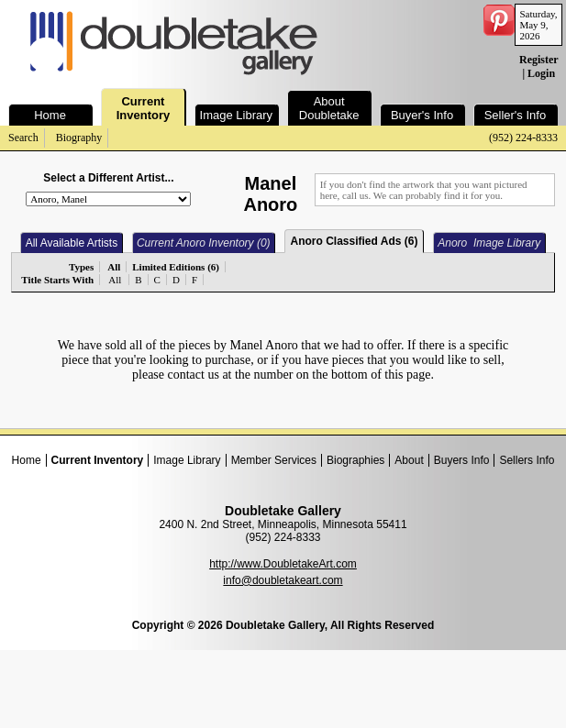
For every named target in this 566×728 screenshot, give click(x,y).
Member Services (274, 460)
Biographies (355, 460)
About (409, 460)
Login (541, 73)
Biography (79, 138)
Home (27, 460)
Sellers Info (527, 460)
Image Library (187, 460)
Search (23, 138)
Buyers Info (462, 460)
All (115, 280)
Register (538, 60)
